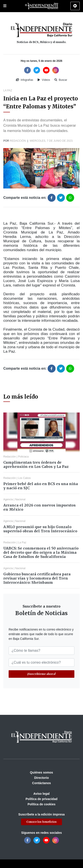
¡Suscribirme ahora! (41, 674)
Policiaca (23, 457)
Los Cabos (24, 478)
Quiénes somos (41, 772)
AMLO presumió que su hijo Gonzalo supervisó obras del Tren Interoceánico (40, 529)
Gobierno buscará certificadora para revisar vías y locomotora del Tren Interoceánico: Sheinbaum (37, 578)
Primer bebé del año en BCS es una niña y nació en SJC (41, 486)
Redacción (18, 141)
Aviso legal (41, 794)
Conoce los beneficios (41, 822)
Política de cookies (41, 804)
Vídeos (44, 80)
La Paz (8, 90)
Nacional (20, 499)
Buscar (61, 80)
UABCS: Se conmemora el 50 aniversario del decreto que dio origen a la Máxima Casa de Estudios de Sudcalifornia (41, 552)
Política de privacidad (42, 799)
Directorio (41, 778)
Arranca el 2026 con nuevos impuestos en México (40, 507)
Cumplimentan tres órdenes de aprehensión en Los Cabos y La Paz (36, 464)
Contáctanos (41, 783)
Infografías (25, 80)
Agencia (8, 499)
